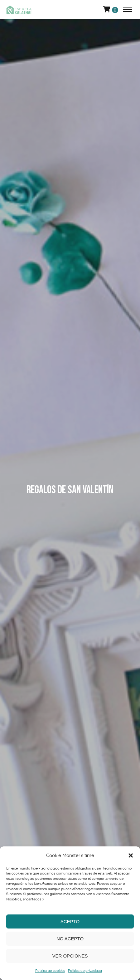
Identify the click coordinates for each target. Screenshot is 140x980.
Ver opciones (70, 956)
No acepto (70, 939)
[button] (131, 855)
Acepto (70, 921)
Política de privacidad (85, 971)
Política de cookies (50, 971)
